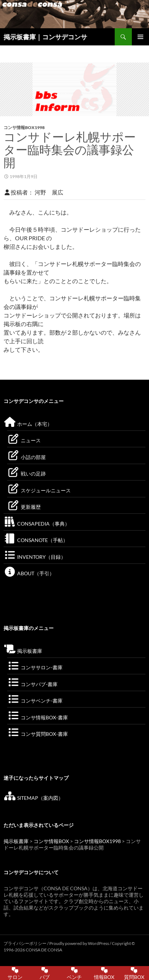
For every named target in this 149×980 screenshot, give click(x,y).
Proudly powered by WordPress (80, 943)
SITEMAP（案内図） (33, 798)
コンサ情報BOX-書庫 (38, 717)
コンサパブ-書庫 (32, 684)
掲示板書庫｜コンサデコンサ (45, 37)
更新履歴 (24, 507)
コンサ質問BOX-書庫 (38, 734)
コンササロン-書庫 (35, 667)
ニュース (24, 440)
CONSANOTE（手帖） (36, 540)
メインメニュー (140, 37)
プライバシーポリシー (25, 943)
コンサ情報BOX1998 (24, 127)
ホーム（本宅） (28, 424)
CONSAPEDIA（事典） (37, 524)
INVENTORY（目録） (35, 557)
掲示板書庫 (23, 651)
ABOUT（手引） (29, 573)
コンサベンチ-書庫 (35, 701)
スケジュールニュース (39, 490)
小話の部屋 (26, 457)
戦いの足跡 (26, 474)
